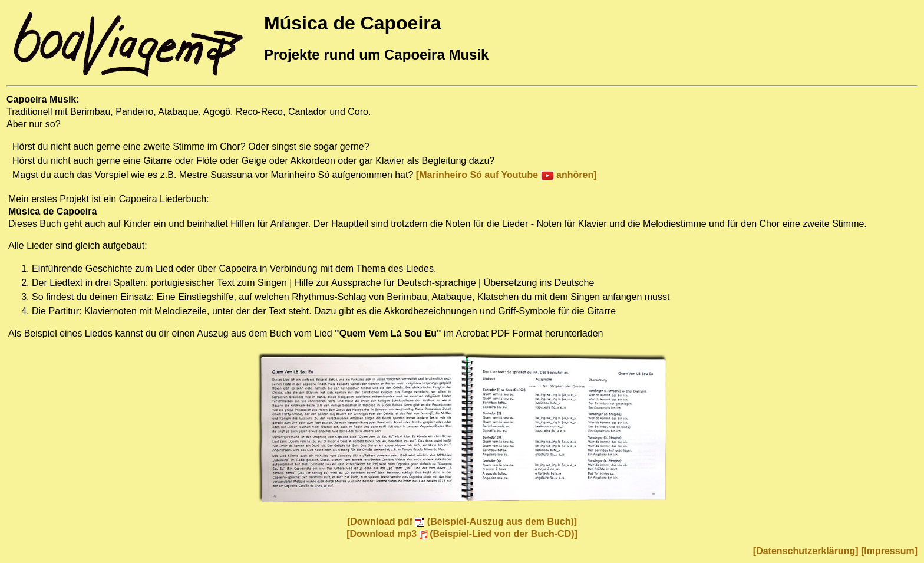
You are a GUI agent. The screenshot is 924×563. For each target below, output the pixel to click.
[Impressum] (889, 551)
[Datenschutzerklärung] (806, 551)
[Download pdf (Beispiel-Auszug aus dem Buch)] (462, 521)
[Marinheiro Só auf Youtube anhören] (506, 175)
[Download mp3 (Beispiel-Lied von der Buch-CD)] (462, 534)
